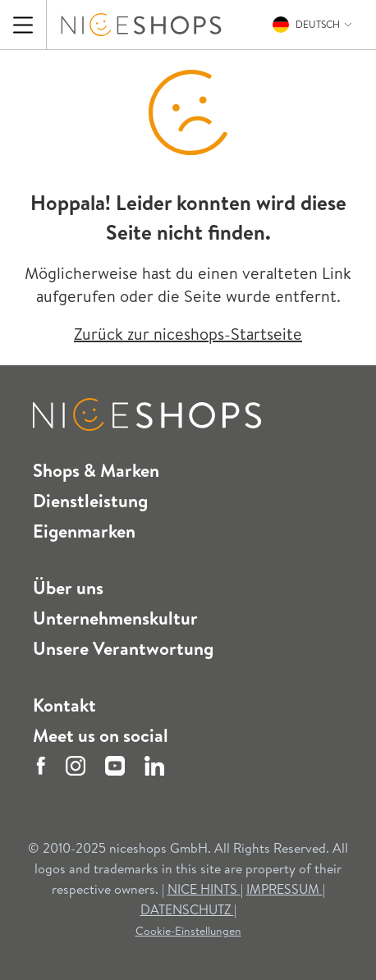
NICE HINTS (204, 889)
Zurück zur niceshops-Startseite (188, 334)
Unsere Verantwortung (123, 648)
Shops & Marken (96, 470)
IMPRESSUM (284, 889)
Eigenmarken (84, 531)
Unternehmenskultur (115, 618)
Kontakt (64, 705)
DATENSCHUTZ (187, 909)
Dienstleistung (90, 501)
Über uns (68, 588)
